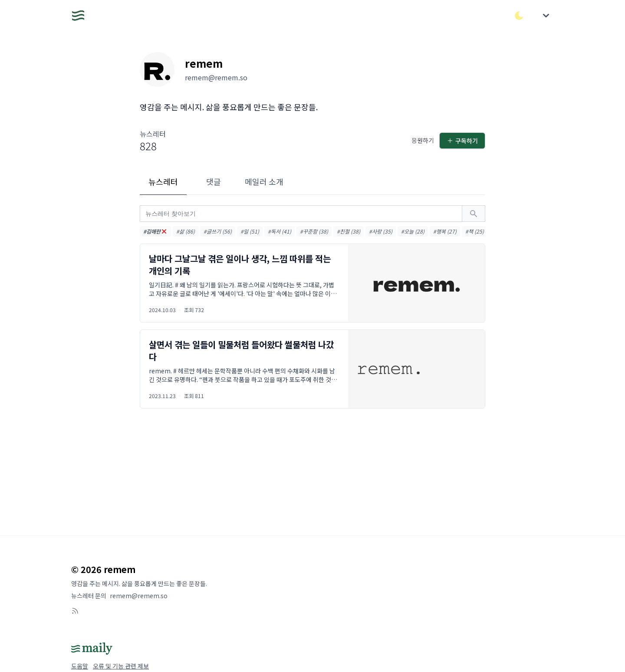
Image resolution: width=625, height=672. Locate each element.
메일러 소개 (264, 181)
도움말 (80, 666)
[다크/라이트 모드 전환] (519, 16)
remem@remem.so (139, 596)
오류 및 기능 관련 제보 (121, 666)
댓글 (214, 181)
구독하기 (462, 141)
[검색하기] (474, 214)
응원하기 (423, 140)
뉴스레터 (163, 181)
